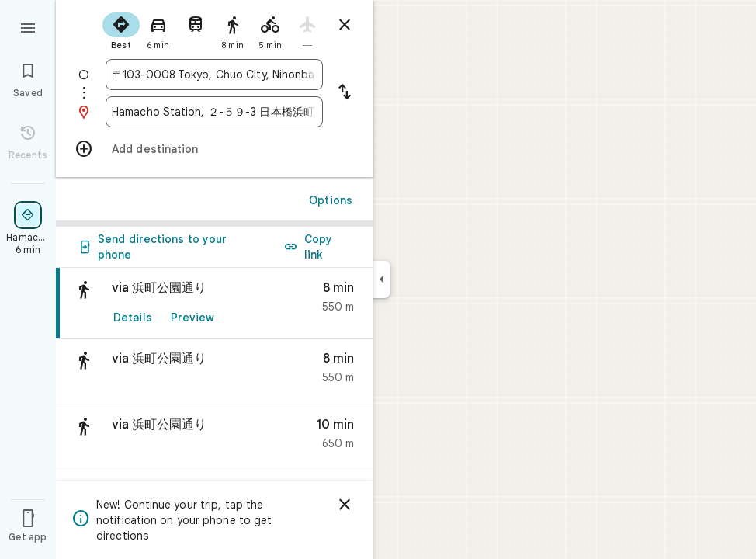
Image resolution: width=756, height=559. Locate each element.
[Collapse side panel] (381, 279)
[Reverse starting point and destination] (345, 93)
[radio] (121, 30)
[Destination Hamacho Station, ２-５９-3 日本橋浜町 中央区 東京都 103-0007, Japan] (214, 112)
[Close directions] (345, 25)
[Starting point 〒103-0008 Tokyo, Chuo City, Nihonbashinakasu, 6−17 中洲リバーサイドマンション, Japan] (214, 75)
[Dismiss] (345, 505)
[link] (214, 303)
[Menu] (28, 26)
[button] (214, 372)
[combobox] (214, 75)
